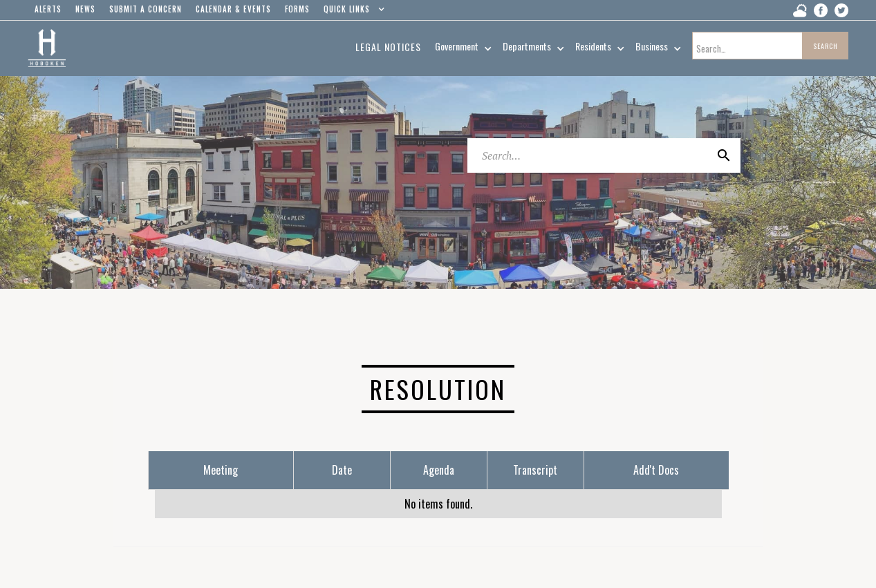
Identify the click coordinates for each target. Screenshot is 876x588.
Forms (297, 9)
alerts (48, 9)
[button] (351, 12)
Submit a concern (146, 9)
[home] (47, 48)
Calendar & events (233, 9)
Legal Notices (388, 47)
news (85, 9)
